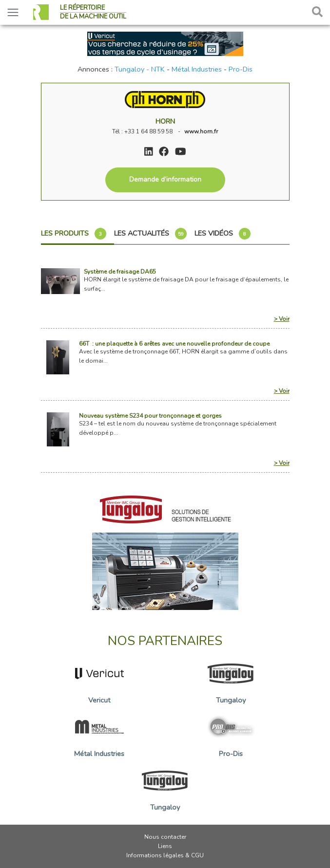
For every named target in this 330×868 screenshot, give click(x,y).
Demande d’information (165, 179)
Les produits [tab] (74, 234)
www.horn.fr (201, 131)
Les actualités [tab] (150, 234)
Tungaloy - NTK (140, 69)
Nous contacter (165, 837)
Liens (165, 846)
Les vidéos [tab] (223, 234)
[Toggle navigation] (13, 12)
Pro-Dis (241, 69)
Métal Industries (197, 69)
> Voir (282, 319)
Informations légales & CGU (165, 855)
